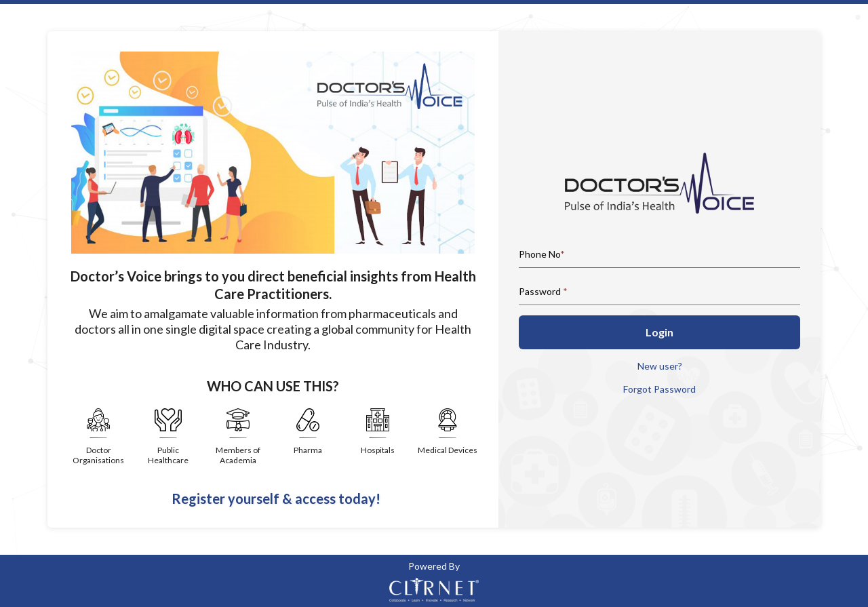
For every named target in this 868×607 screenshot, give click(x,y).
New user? (660, 366)
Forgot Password (659, 389)
